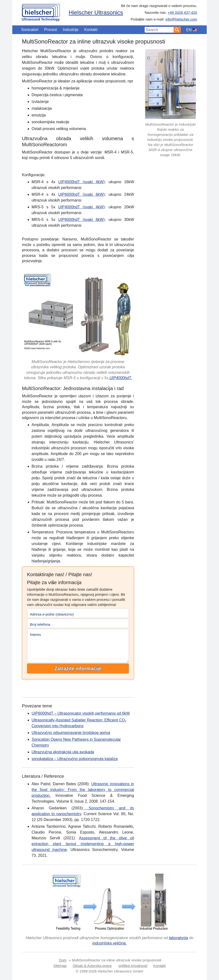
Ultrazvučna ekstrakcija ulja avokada (63, 752)
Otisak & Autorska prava (92, 966)
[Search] (177, 30)
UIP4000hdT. (120, 378)
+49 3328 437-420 (182, 12)
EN (189, 30)
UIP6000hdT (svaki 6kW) (81, 194)
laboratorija (178, 938)
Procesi (51, 30)
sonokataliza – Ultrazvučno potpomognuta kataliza (75, 759)
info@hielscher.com (181, 19)
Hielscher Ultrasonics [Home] (96, 12)
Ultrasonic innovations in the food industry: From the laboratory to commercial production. (83, 790)
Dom (63, 960)
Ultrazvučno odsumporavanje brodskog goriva (71, 733)
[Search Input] (159, 30)
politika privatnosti (133, 966)
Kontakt (91, 30)
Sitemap (60, 966)
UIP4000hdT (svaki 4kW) (81, 182)
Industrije (71, 30)
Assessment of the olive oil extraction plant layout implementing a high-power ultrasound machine (83, 844)
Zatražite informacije (78, 668)
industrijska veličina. (109, 943)
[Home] (41, 11)
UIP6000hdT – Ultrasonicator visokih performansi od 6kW (81, 713)
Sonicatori (30, 30)
